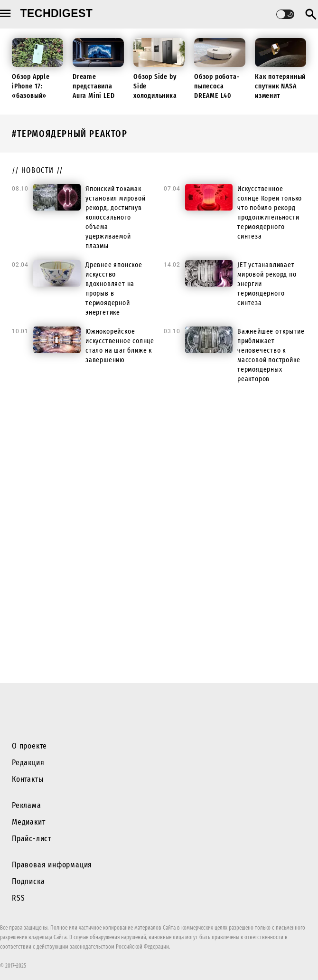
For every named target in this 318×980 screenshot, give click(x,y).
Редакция (28, 763)
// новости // (38, 170)
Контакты (28, 779)
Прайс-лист (32, 839)
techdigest (57, 13)
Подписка (28, 881)
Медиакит (28, 822)
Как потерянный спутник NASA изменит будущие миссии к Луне (280, 96)
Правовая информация (52, 865)
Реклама (27, 805)
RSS (18, 898)
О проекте (29, 746)
